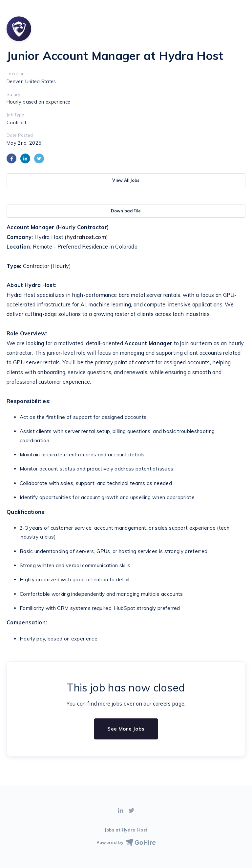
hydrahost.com (86, 237)
